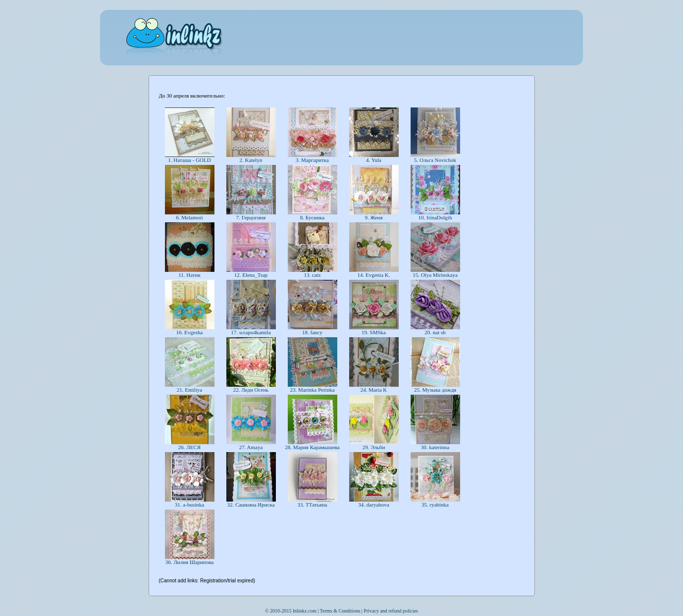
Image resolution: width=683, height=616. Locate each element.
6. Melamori (190, 217)
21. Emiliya (189, 390)
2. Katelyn (251, 160)
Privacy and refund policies (391, 611)
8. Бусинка (312, 217)
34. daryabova (374, 505)
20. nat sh (435, 332)
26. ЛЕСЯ (189, 447)
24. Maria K (374, 390)
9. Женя (374, 217)
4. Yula (373, 160)
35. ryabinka (435, 505)
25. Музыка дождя (435, 390)
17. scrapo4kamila (251, 332)
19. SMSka (373, 332)
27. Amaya (251, 447)
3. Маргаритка (312, 160)
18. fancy (312, 332)
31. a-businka (189, 505)
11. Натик (189, 275)
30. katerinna (435, 447)
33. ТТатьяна (312, 505)
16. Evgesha (189, 332)
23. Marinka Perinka (313, 390)
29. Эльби (374, 447)
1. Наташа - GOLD (190, 160)
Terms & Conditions (340, 611)
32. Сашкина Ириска (251, 505)
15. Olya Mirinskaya (435, 275)
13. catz (313, 275)
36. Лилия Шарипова (189, 562)
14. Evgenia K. (374, 275)
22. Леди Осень (251, 390)
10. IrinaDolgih (435, 217)
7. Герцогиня (251, 217)
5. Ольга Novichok (435, 160)
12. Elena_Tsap (251, 275)
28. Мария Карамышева (313, 447)
